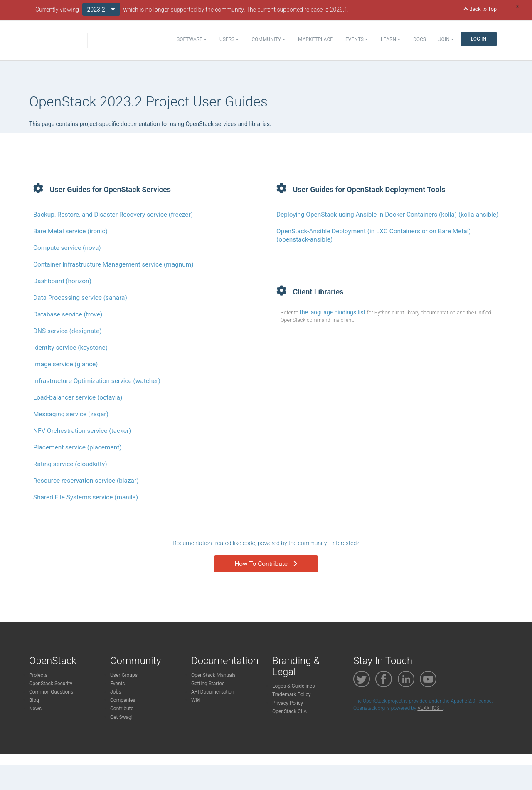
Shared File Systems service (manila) (86, 497)
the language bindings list (333, 312)
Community (268, 39)
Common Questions (51, 692)
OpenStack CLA (289, 711)
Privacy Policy (288, 703)
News (35, 709)
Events (357, 39)
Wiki (196, 700)
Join (446, 39)
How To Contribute (266, 564)
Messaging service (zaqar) (71, 414)
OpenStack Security (51, 684)
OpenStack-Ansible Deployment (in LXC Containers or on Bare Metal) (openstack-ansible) (374, 235)
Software (192, 39)
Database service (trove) (68, 314)
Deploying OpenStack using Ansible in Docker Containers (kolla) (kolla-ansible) (387, 215)
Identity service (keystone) (70, 348)
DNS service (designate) (68, 331)
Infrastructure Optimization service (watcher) (97, 381)
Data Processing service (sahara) (80, 298)
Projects (38, 675)
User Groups (124, 675)
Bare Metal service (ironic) (70, 231)
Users (229, 39)
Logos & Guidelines (293, 686)
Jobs (116, 692)
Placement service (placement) (78, 447)
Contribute (122, 709)
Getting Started (208, 684)
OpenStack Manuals (213, 675)
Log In (479, 39)
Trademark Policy (292, 694)
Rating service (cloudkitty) (70, 464)
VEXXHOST (430, 708)
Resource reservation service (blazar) (86, 481)
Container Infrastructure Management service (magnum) (113, 264)
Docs (420, 39)
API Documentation (213, 692)
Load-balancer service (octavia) (78, 397)
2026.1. (340, 10)
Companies (123, 700)
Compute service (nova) (67, 248)
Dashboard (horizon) (62, 281)
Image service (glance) (65, 364)
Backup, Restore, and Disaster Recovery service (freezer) (113, 215)
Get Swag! (121, 717)
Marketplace (315, 39)
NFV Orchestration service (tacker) (82, 431)
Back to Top (480, 9)
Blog (34, 700)
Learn (391, 39)
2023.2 (101, 9)
